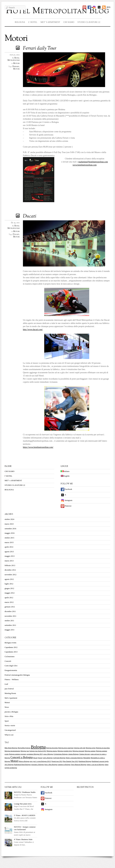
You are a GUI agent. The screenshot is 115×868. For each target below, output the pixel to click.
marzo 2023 (9, 524)
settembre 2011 (10, 625)
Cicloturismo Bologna (61, 754)
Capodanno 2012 (11, 647)
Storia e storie (10, 726)
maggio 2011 (10, 630)
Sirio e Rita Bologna (51, 765)
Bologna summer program (18, 754)
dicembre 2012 (10, 570)
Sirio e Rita (9, 716)
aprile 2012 (9, 598)
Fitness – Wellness (12, 680)
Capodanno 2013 (11, 652)
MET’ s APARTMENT (50, 22)
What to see (9, 735)
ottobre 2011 (9, 621)
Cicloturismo (10, 657)
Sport (7, 721)
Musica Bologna (24, 761)
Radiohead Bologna (85, 761)
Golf (6, 684)
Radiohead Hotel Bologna (22, 765)
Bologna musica (52, 751)
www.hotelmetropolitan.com (85, 165)
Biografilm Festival (24, 748)
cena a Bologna (48, 754)
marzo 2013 (9, 561)
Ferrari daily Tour (40, 48)
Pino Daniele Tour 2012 (70, 761)
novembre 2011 (10, 616)
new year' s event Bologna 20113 (40, 761)
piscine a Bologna (11, 712)
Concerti (8, 661)
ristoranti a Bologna (38, 765)
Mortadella (87, 758)
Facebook (66, 489)
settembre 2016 (10, 529)
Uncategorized (10, 730)
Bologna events (10, 643)
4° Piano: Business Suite (23, 839)
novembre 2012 (11, 575)
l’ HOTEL (33, 22)
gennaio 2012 (10, 607)
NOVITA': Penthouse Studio (25, 792)
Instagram (67, 500)
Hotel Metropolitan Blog (58, 11)
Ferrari (16, 67)
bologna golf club (80, 748)
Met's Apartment (11, 698)
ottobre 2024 (9, 519)
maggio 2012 (10, 593)
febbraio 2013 (10, 565)
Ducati (30, 216)
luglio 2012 (9, 584)
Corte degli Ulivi (11, 666)
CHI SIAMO (69, 22)
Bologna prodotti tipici (65, 751)
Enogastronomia (11, 670)
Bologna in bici (91, 748)
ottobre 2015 (9, 538)
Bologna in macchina (103, 748)
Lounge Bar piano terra (23, 804)
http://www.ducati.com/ (33, 330)
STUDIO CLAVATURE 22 (89, 22)
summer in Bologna (64, 765)
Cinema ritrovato (84, 754)
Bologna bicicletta (52, 748)
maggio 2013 (10, 556)
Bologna (38, 747)
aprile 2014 (9, 547)
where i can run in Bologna (95, 765)
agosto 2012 (9, 579)
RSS (108, 7)
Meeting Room (10, 693)
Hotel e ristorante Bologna (74, 758)
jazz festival (9, 689)
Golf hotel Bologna (59, 758)
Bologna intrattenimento (12, 751)
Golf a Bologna (48, 758)
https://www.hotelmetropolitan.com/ (38, 447)
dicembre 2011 (10, 611)
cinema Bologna (73, 754)
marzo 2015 (9, 542)
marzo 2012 (9, 602)
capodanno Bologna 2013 (35, 754)
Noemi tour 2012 (57, 761)
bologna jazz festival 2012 (38, 751)
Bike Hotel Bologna (11, 748)
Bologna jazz (25, 751)
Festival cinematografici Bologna (17, 675)
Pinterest (66, 506)
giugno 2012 (9, 588)
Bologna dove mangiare (66, 748)
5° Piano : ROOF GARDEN (25, 815)
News (7, 707)
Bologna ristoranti (78, 751)
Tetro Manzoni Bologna (79, 765)
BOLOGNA (20, 22)
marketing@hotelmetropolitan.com (93, 162)
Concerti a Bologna (22, 757)
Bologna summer (90, 751)
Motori (16, 63)
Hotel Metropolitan (14, 59)
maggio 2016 (10, 533)
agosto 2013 (9, 552)
